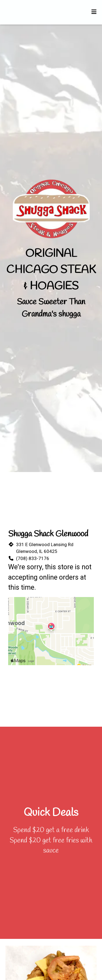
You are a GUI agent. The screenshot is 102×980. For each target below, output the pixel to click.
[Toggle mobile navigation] (94, 12)
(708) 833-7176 (33, 558)
